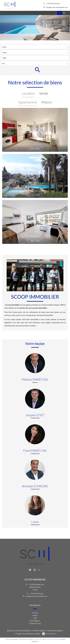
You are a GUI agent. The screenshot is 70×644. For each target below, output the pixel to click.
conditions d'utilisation (53, 639)
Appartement (28, 102)
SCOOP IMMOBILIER (35, 580)
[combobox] (35, 47)
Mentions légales (39, 630)
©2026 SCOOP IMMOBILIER (19, 631)
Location (28, 93)
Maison (47, 102)
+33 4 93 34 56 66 (53, 3)
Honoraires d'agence (55, 630)
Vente (44, 93)
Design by (51, 634)
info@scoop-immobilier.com (57, 7)
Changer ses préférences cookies (28, 634)
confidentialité (38, 639)
